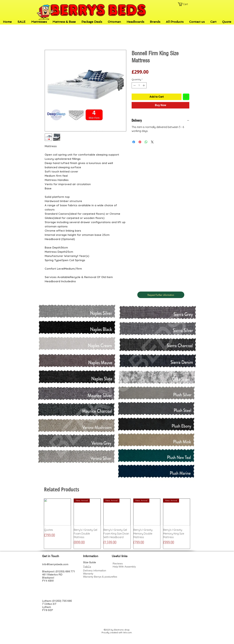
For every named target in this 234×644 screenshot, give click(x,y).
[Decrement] (134, 85)
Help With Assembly (125, 567)
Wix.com (127, 632)
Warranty (88, 574)
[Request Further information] (161, 295)
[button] (185, 4)
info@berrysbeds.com (55, 564)
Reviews (118, 564)
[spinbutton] (139, 85)
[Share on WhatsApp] (146, 142)
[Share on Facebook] (134, 142)
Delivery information (95, 571)
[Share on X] (152, 142)
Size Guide (89, 562)
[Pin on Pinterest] (140, 142)
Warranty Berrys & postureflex (100, 577)
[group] (117, 524)
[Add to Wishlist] (186, 97)
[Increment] (144, 85)
